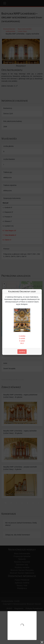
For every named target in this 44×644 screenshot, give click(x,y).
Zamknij (22, 352)
